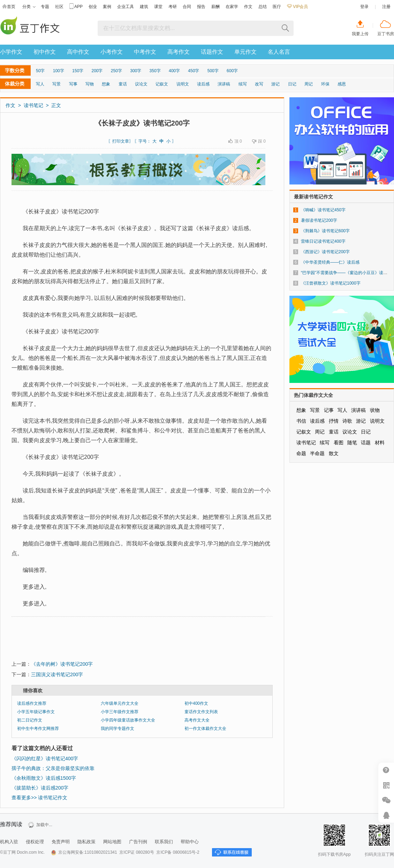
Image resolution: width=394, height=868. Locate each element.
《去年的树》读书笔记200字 (62, 664)
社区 (59, 7)
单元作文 (245, 52)
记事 (329, 410)
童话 (123, 84)
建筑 (144, 7)
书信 (301, 421)
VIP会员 (297, 7)
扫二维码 (386, 785)
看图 (339, 443)
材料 (380, 443)
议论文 (141, 84)
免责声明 (61, 842)
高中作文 (78, 52)
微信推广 (386, 800)
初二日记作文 (30, 720)
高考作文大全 (197, 720)
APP (76, 7)
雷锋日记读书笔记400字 (323, 241)
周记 (309, 84)
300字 (136, 71)
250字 (116, 71)
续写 (243, 84)
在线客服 (386, 815)
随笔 (352, 443)
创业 (93, 7)
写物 (90, 84)
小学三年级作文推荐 (120, 712)
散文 (334, 453)
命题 (301, 453)
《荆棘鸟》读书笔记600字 (325, 231)
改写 (259, 84)
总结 (263, 7)
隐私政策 (86, 842)
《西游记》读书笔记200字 (325, 252)
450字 (194, 71)
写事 (73, 84)
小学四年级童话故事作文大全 (128, 720)
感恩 (342, 84)
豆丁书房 (386, 34)
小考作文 (112, 52)
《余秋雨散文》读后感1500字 (44, 778)
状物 (375, 410)
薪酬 (215, 7)
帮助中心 (190, 842)
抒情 (334, 421)
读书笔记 (33, 105)
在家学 (232, 7)
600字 (232, 71)
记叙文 (162, 84)
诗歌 (347, 421)
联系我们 (164, 842)
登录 (364, 7)
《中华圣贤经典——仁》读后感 (330, 262)
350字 (155, 71)
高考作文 (179, 52)
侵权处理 (35, 842)
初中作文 (45, 52)
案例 (107, 7)
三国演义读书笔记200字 (57, 674)
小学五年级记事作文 (36, 712)
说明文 (183, 84)
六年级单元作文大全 (120, 703)
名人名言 (279, 52)
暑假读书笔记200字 (319, 220)
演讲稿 (224, 84)
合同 (187, 7)
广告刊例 (138, 842)
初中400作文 (196, 703)
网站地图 (112, 842)
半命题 (317, 453)
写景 (56, 84)
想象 (106, 84)
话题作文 (212, 52)
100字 (59, 71)
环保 (325, 84)
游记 (275, 84)
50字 (40, 71)
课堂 (158, 7)
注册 (386, 7)
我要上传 (360, 34)
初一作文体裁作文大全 (205, 729)
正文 (56, 105)
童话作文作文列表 (201, 712)
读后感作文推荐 (32, 703)
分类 (29, 7)
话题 (366, 443)
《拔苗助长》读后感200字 (40, 788)
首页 (9, 7)
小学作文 (11, 52)
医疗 (277, 7)
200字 (97, 71)
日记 (292, 84)
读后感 (203, 84)
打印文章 (121, 141)
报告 (201, 7)
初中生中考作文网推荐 (38, 729)
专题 (45, 7)
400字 (174, 71)
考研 (173, 7)
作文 (248, 7)
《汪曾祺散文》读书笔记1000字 (331, 283)
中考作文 (145, 52)
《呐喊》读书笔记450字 (323, 210)
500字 (213, 71)
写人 (40, 84)
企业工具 (126, 7)
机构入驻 (9, 842)
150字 (78, 71)
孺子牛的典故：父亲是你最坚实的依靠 (53, 768)
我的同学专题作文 (118, 729)
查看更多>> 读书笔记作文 (39, 798)
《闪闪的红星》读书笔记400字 (45, 758)
